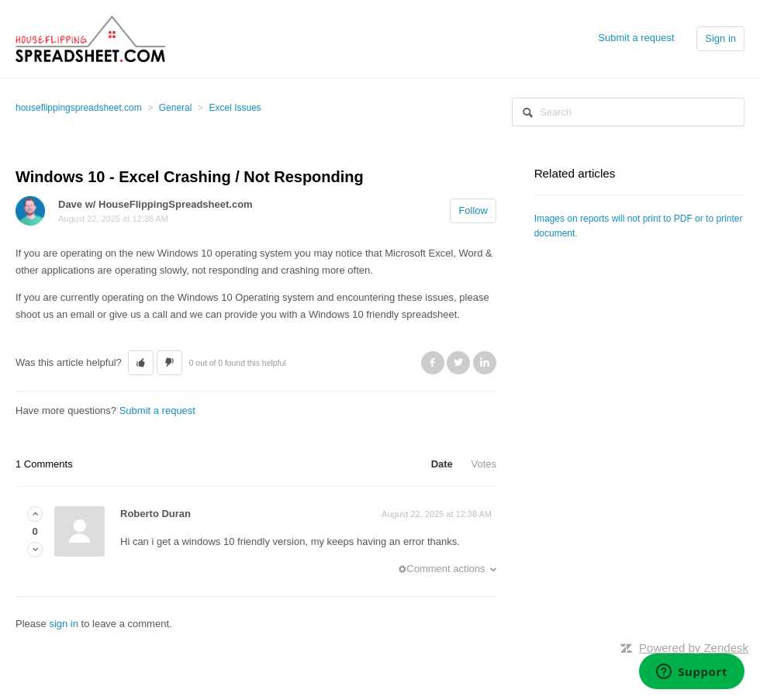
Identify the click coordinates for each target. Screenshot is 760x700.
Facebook (433, 363)
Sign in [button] (720, 38)
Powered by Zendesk (694, 648)
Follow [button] (473, 210)
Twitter (458, 363)
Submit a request (636, 38)
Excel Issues (235, 108)
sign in (64, 624)
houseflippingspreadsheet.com (79, 108)
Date (442, 464)
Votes (484, 464)
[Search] (628, 112)
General (176, 108)
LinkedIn (485, 363)
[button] (141, 363)
